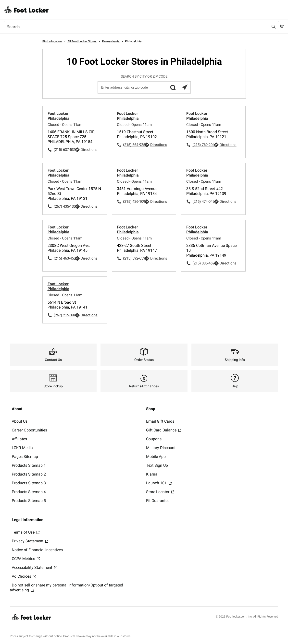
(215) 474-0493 (203, 202)
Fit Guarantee (158, 501)
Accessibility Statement (34, 567)
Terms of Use (26, 532)
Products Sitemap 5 (29, 501)
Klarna (152, 474)
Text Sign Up (157, 465)
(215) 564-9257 (134, 145)
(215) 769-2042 (203, 145)
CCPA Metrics (26, 559)
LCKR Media (22, 448)
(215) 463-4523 (64, 258)
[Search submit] (269, 27)
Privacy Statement (30, 541)
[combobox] (139, 27)
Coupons (154, 439)
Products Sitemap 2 (29, 474)
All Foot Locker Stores (82, 41)
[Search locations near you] (185, 87)
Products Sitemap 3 (29, 483)
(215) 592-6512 (134, 258)
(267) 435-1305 (64, 206)
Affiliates (19, 439)
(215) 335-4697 (203, 263)
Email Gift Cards (160, 421)
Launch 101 (159, 483)
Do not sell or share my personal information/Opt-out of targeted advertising (66, 588)
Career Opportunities (29, 430)
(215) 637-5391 (64, 150)
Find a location (52, 41)
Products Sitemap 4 (29, 492)
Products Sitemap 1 (29, 465)
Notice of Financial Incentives (37, 550)
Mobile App (156, 457)
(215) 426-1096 (134, 202)
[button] (173, 87)
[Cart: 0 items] (280, 27)
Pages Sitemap (25, 457)
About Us (20, 421)
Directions (89, 150)
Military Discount (161, 448)
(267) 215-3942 (64, 315)
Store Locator (160, 492)
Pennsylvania (111, 41)
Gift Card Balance (164, 430)
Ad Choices (24, 576)
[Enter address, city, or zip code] (144, 87)
